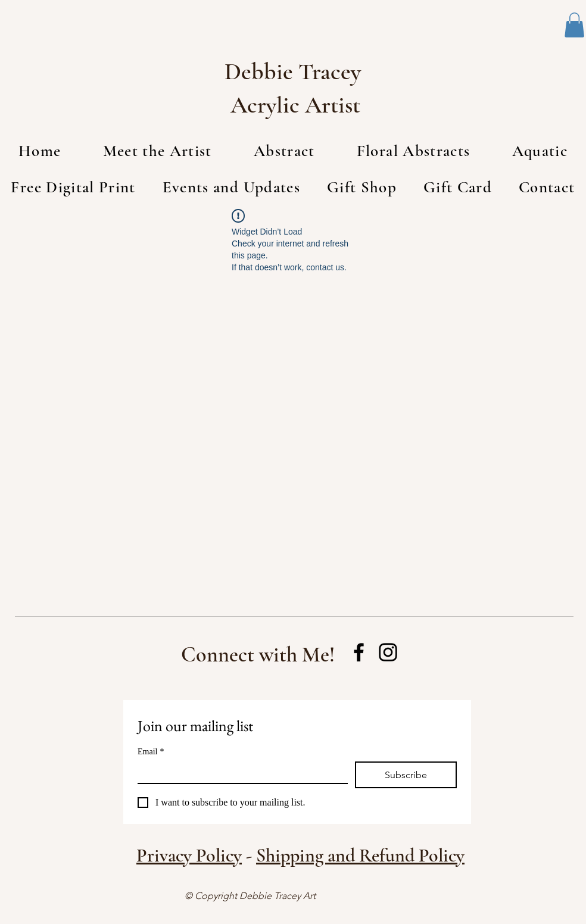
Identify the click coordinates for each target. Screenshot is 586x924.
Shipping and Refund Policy (360, 855)
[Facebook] (359, 652)
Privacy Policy (189, 855)
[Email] (239, 772)
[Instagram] (388, 652)
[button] (574, 25)
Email (151, 752)
